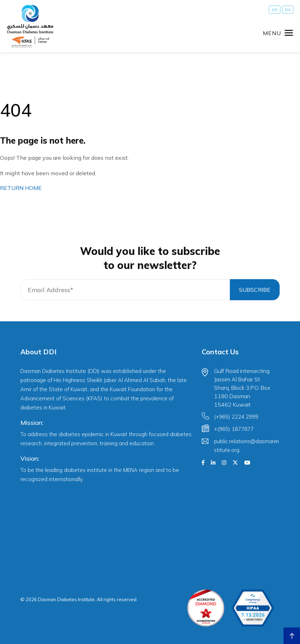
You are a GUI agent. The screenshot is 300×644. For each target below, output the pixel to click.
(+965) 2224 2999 (236, 417)
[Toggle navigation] (278, 33)
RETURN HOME (21, 188)
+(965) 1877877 (234, 429)
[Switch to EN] (288, 10)
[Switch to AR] (275, 10)
